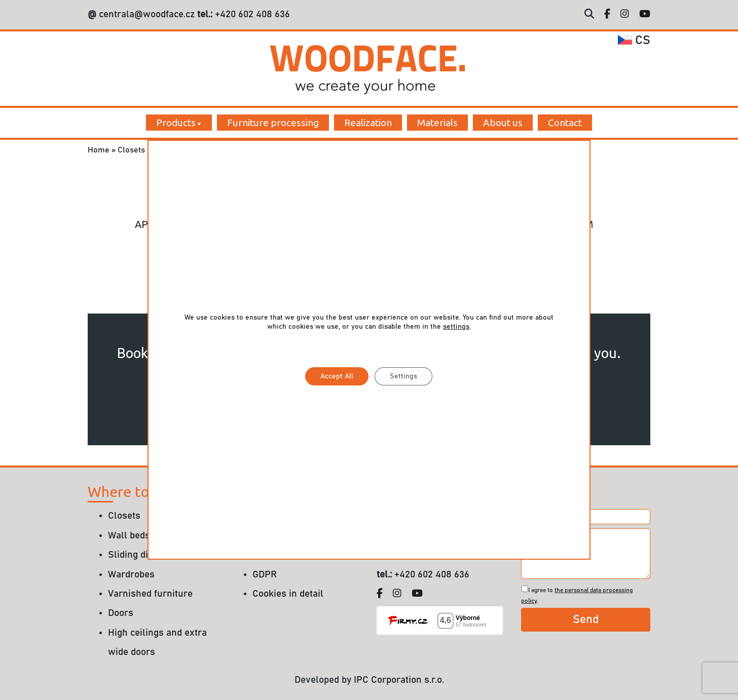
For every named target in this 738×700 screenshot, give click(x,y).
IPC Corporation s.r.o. (399, 680)
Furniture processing (273, 123)
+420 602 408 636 (251, 14)
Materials (437, 123)
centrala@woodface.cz (147, 14)
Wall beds (129, 536)
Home (99, 150)
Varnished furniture (150, 594)
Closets (124, 516)
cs (634, 41)
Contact (565, 123)
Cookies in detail (288, 594)
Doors (121, 613)
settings (456, 327)
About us (503, 123)
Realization (368, 123)
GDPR (265, 575)
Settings (403, 376)
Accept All (337, 376)
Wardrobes (131, 575)
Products (176, 123)
